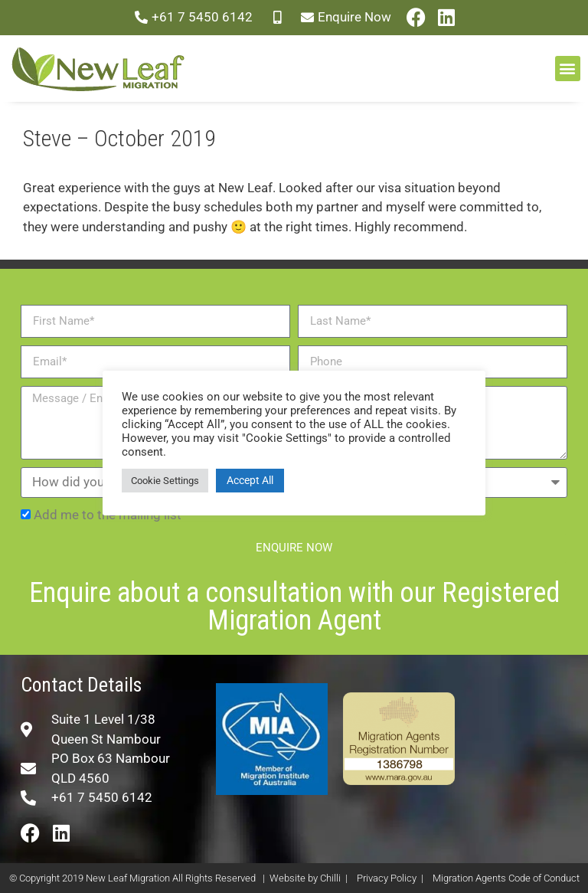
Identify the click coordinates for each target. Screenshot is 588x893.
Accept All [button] (250, 480)
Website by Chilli (305, 878)
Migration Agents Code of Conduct (506, 878)
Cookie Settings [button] (165, 481)
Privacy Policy (387, 878)
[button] (568, 69)
